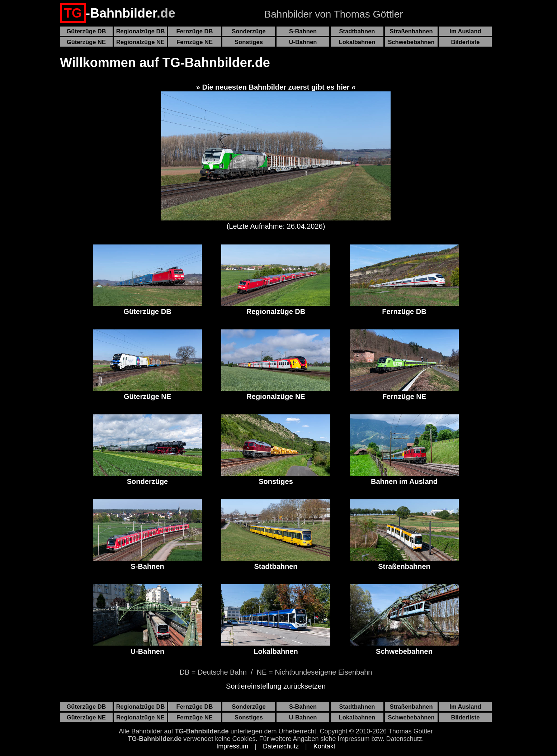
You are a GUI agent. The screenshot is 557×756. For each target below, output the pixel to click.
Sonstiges (249, 42)
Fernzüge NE (195, 42)
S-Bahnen (303, 31)
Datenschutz (281, 746)
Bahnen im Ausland (404, 450)
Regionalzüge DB (141, 31)
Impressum (232, 746)
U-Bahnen (303, 42)
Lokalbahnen (357, 42)
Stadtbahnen (357, 31)
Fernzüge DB (195, 31)
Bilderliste (466, 42)
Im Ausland (465, 31)
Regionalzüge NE (140, 42)
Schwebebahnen (411, 42)
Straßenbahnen (411, 31)
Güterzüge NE (86, 42)
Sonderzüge (249, 31)
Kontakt (324, 746)
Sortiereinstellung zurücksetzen (276, 686)
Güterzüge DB (86, 31)
